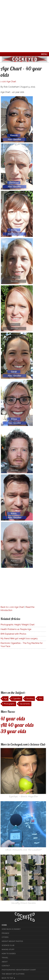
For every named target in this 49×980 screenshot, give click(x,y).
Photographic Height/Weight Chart (18, 625)
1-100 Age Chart (8, 82)
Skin (41, 698)
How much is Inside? (11, 929)
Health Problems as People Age (16, 629)
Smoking (30, 698)
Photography (9, 704)
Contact (6, 966)
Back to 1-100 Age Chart (12, 607)
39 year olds (13, 731)
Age (5, 698)
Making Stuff (8, 949)
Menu (44, 54)
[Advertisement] (24, 26)
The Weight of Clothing (13, 974)
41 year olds (13, 718)
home (4, 925)
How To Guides (9, 954)
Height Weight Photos (12, 941)
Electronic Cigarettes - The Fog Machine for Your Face (22, 645)
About (5, 962)
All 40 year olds (17, 725)
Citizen (5, 937)
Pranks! (5, 933)
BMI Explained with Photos (13, 634)
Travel (5, 958)
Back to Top (7, 978)
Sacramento (25, 704)
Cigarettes (17, 698)
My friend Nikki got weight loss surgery (19, 638)
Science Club (8, 945)
